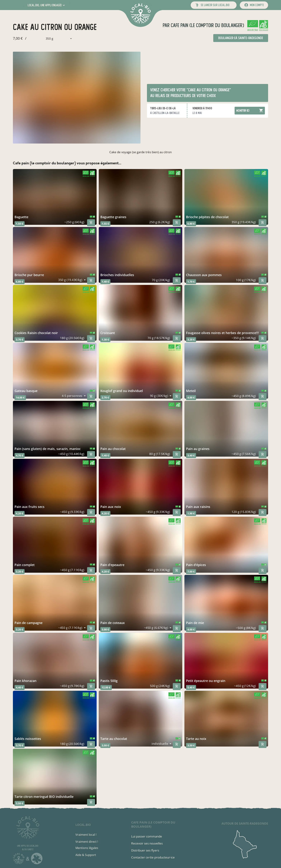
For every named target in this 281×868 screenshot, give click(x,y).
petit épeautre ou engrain (206, 681)
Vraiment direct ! (87, 842)
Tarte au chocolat (114, 739)
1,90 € (191, 513)
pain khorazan (25, 681)
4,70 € (20, 455)
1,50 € (20, 224)
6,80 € (191, 224)
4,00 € (191, 397)
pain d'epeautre (112, 565)
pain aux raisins (198, 507)
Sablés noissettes (28, 739)
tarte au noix (196, 739)
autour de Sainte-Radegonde (245, 824)
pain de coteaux (113, 623)
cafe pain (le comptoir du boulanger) (207, 25)
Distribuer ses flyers (145, 850)
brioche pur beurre (29, 275)
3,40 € (191, 455)
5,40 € (191, 687)
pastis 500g (109, 681)
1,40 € (105, 282)
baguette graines (113, 217)
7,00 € (191, 572)
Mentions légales (87, 848)
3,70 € (20, 340)
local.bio (83, 825)
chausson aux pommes (204, 275)
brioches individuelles (117, 275)
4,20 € (20, 513)
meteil (191, 391)
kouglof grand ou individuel (122, 391)
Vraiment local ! (86, 835)
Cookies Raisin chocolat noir (36, 333)
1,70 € (191, 282)
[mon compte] (254, 5)
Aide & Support (86, 855)
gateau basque (26, 391)
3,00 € (105, 629)
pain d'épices (196, 565)
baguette (21, 217)
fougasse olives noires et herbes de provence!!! (222, 333)
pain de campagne (28, 623)
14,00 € (20, 397)
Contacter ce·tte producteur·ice (153, 857)
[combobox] (50, 39)
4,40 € (20, 687)
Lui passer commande (147, 836)
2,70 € (105, 397)
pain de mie (195, 623)
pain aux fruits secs (29, 507)
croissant (108, 333)
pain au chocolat (113, 449)
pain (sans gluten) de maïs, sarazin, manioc (48, 449)
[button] (47, 5)
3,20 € (191, 340)
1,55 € (105, 224)
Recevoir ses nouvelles (147, 843)
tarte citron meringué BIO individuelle (44, 797)
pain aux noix (111, 507)
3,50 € (105, 745)
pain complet (25, 565)
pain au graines (198, 449)
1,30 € (105, 340)
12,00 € (106, 687)
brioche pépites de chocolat (207, 217)
